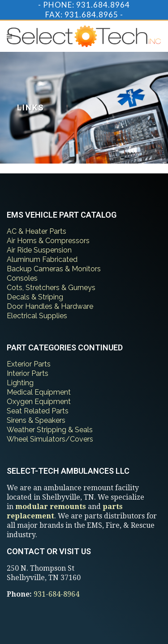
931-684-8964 (56, 594)
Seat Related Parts (38, 411)
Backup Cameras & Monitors (54, 269)
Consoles (22, 278)
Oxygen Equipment (39, 402)
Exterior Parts (29, 364)
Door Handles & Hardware (50, 306)
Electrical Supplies (37, 316)
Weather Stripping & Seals (50, 430)
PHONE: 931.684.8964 (86, 5)
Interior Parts (28, 373)
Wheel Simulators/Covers (50, 439)
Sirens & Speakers (36, 420)
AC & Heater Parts (37, 231)
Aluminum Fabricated (42, 259)
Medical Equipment (39, 392)
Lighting (20, 383)
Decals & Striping (35, 297)
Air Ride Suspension (39, 250)
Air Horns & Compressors (48, 241)
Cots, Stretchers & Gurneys (51, 288)
